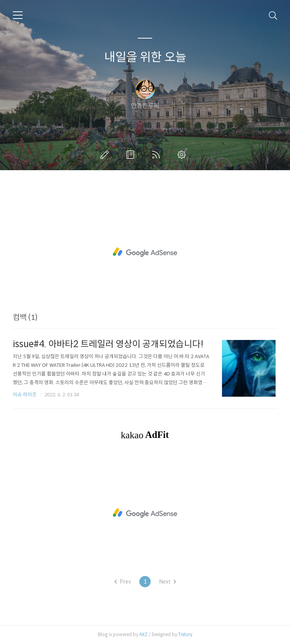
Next (167, 582)
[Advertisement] (145, 252)
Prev (123, 582)
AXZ (143, 634)
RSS (157, 155)
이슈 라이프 (25, 395)
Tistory (185, 634)
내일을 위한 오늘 (145, 57)
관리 (183, 155)
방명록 (132, 155)
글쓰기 (106, 155)
